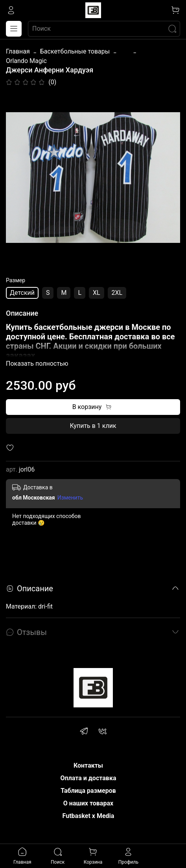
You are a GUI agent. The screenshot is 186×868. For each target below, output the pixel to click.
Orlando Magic (26, 61)
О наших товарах (88, 803)
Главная (18, 51)
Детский (22, 293)
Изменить (70, 498)
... (125, 52)
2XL (117, 293)
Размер (16, 280)
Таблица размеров (88, 791)
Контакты (88, 765)
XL (97, 293)
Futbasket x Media (88, 816)
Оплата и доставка (88, 778)
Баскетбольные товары (75, 51)
